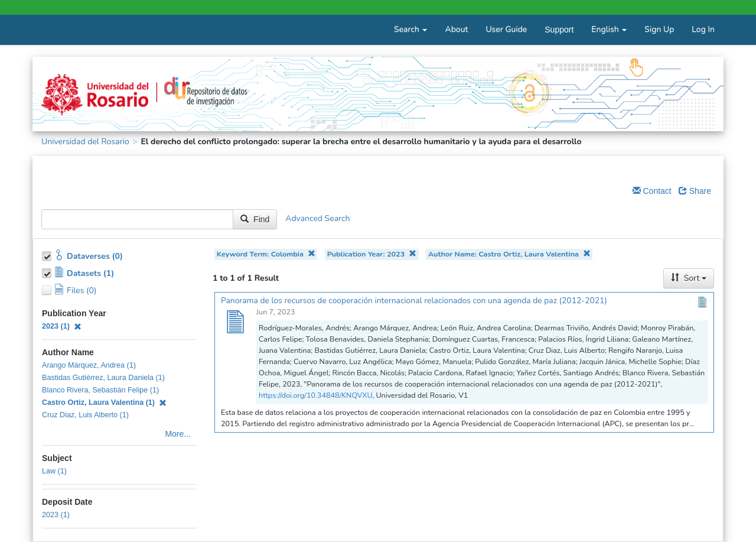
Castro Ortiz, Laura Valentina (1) (104, 403)
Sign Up (659, 29)
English (609, 29)
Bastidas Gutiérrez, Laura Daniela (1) (103, 378)
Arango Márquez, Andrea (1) (89, 365)
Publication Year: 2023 (372, 254)
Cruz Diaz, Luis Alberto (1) (85, 415)
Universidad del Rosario (85, 142)
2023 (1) (62, 326)
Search (410, 29)
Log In (703, 29)
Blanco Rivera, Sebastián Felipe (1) (100, 390)
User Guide (506, 29)
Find (255, 219)
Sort (689, 278)
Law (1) (54, 471)
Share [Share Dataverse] (695, 191)
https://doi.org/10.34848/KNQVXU (315, 395)
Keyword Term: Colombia (266, 254)
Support (559, 30)
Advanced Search (317, 219)
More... (178, 434)
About (456, 29)
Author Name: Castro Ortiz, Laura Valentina (509, 254)
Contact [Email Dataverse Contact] (652, 191)
